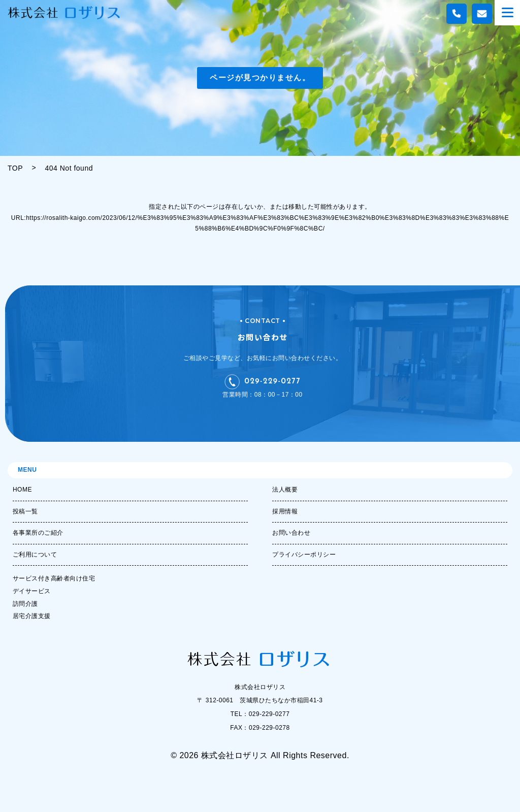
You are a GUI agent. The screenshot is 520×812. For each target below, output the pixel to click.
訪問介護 (25, 604)
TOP (15, 168)
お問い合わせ (291, 533)
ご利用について (35, 555)
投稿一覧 (25, 511)
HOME (22, 490)
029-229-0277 (263, 382)
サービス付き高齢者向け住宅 (54, 578)
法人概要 (285, 490)
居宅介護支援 (32, 616)
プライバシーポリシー (304, 555)
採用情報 (285, 511)
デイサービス (32, 591)
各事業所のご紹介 (38, 533)
